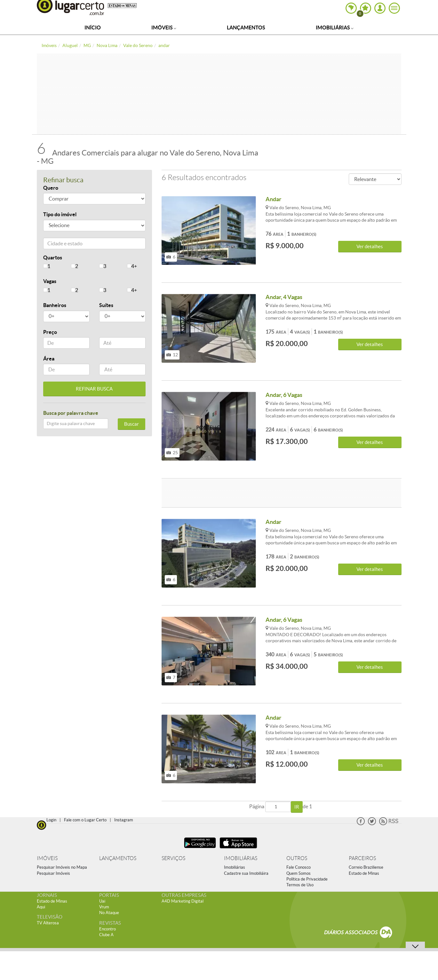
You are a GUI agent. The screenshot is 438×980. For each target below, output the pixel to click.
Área (49, 359)
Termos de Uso (300, 885)
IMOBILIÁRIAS (241, 858)
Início (93, 28)
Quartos (53, 257)
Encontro (108, 929)
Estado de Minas (364, 873)
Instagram (124, 820)
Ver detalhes (370, 246)
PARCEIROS (362, 858)
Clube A (106, 935)
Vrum (104, 907)
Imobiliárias (335, 28)
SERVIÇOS (173, 858)
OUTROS (297, 858)
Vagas (50, 281)
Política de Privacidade (307, 879)
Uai (102, 901)
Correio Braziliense (366, 867)
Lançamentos (246, 28)
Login (51, 820)
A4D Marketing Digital (183, 901)
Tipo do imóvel (60, 214)
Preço (50, 332)
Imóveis (164, 28)
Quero (51, 188)
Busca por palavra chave (71, 413)
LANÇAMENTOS (118, 858)
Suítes (106, 305)
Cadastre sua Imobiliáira (246, 873)
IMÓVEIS (47, 858)
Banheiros (55, 305)
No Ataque (109, 913)
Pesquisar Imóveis (53, 873)
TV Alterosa (48, 923)
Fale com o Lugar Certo (85, 820)
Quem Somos (299, 873)
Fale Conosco (299, 867)
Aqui (41, 907)
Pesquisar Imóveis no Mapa (62, 867)
